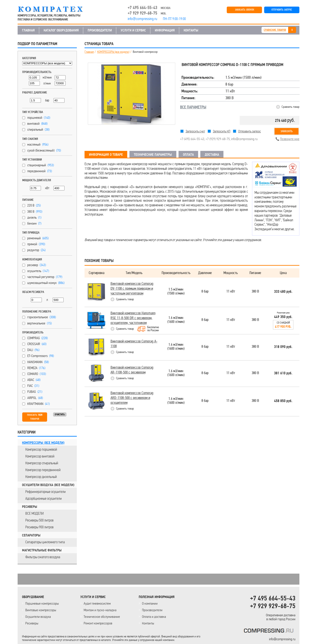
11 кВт (231, 292)
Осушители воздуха (38, 617)
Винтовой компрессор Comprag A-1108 (134, 344)
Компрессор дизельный (41, 477)
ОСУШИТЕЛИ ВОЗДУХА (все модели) (48, 485)
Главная (89, 52)
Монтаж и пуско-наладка (100, 610)
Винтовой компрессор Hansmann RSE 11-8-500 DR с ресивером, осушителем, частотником (133, 318)
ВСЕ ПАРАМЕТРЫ (193, 107)
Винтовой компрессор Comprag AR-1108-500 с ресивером (132, 370)
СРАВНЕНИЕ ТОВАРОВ (275, 30)
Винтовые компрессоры (41, 610)
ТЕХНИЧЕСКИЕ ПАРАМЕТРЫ (153, 155)
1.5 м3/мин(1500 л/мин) (176, 292)
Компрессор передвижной (43, 470)
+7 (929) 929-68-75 (218, 139)
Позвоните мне (290, 139)
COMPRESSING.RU (54, 9)
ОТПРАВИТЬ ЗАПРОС (282, 10)
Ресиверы (32, 623)
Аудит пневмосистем (97, 603)
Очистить (60, 414)
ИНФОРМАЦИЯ (165, 30)
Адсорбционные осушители (43, 498)
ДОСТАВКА (212, 155)
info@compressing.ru (244, 139)
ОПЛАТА (188, 155)
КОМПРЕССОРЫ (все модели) (43, 443)
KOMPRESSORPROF (270, 631)
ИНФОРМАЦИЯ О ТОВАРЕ (106, 155)
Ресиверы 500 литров (39, 520)
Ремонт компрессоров (98, 623)
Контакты (148, 623)
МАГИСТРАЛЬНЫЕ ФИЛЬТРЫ (42, 550)
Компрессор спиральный (42, 463)
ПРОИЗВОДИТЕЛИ (100, 30)
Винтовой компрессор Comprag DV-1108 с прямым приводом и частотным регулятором (132, 288)
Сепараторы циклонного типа (45, 542)
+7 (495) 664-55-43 (192, 139)
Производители (152, 610)
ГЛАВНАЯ (28, 30)
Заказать (287, 131)
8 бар (205, 292)
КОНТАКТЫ (191, 30)
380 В (255, 292)
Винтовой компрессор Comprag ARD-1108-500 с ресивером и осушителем (132, 398)
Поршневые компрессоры (42, 603)
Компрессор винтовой (40, 456)
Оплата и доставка (154, 617)
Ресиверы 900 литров (39, 527)
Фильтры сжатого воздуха (43, 557)
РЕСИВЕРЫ (30, 507)
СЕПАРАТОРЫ (31, 535)
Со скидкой (283, 325)
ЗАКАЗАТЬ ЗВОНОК (244, 10)
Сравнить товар (290, 107)
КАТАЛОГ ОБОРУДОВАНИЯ (61, 30)
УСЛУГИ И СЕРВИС (133, 30)
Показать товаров (35, 417)
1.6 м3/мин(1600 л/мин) (176, 320)
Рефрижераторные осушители (45, 492)
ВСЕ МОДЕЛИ (34, 513)
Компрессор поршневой (41, 449)
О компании (150, 603)
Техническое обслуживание (102, 617)
